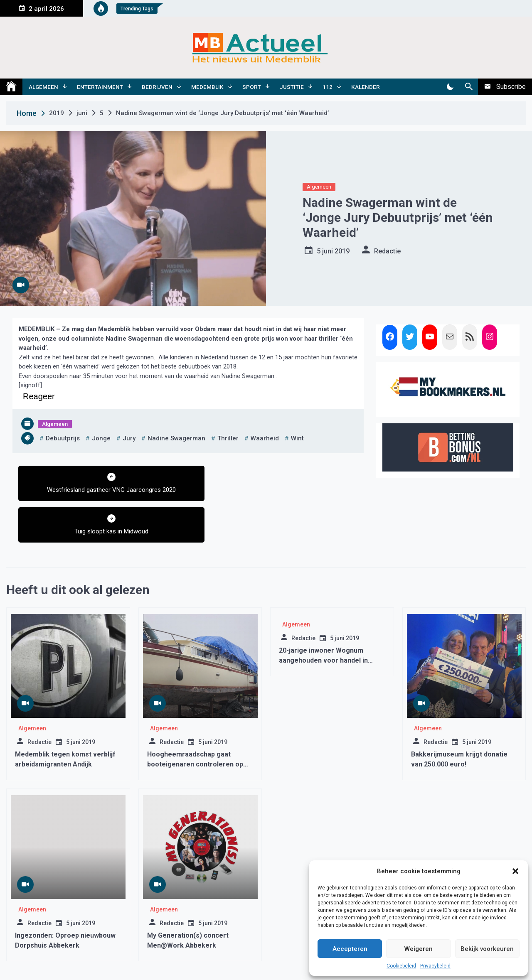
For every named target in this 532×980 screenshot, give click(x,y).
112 (328, 87)
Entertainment (100, 87)
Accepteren (350, 949)
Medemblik (207, 87)
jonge (101, 438)
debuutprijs (63, 438)
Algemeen (43, 87)
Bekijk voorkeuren (487, 949)
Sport (252, 87)
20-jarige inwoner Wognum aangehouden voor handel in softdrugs (323, 619)
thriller (228, 438)
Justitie (292, 87)
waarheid (265, 438)
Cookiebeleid (401, 966)
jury (129, 438)
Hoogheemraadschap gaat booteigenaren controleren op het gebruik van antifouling (195, 723)
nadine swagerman (176, 438)
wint (297, 438)
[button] (515, 871)
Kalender (366, 87)
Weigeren (419, 949)
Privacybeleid (435, 966)
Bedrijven (157, 87)
